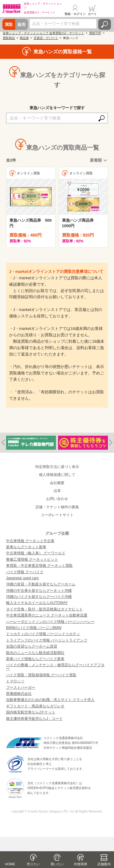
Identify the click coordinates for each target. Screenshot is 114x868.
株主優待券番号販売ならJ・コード (34, 719)
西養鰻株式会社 (19, 694)
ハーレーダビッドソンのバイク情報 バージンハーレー (50, 622)
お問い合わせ (57, 499)
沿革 (57, 491)
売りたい (33, 864)
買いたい (57, 864)
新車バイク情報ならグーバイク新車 (35, 659)
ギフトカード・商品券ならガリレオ (35, 706)
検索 (105, 24)
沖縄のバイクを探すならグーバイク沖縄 (39, 597)
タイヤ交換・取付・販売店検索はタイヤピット (44, 609)
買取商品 (9, 38)
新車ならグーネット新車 (26, 547)
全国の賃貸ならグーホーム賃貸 (32, 646)
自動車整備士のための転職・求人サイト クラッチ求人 (50, 700)
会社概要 (57, 483)
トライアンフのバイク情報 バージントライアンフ (47, 640)
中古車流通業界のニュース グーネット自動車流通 (47, 615)
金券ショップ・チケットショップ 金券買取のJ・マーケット (43, 33)
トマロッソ (15, 681)
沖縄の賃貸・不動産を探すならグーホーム (41, 584)
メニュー (106, 10)
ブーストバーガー (21, 688)
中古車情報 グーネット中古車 (30, 541)
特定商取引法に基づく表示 (57, 467)
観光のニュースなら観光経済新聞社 (35, 653)
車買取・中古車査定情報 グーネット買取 (39, 566)
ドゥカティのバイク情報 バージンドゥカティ (43, 634)
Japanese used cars (22, 578)
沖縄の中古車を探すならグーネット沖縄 (39, 591)
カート (92, 14)
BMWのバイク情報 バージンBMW (34, 628)
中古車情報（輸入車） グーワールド (36, 553)
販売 (22, 25)
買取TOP (95, 33)
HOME (10, 864)
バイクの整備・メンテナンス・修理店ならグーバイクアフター (55, 667)
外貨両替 (81, 864)
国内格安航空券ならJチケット (31, 712)
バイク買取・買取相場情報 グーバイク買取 (41, 675)
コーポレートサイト (57, 515)
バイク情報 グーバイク (25, 572)
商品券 (24, 38)
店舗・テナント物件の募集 (57, 507)
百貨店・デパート (46, 38)
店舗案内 (104, 864)
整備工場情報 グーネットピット (32, 559)
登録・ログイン (75, 14)
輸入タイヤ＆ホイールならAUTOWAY (37, 603)
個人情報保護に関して (57, 475)
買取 (9, 25)
